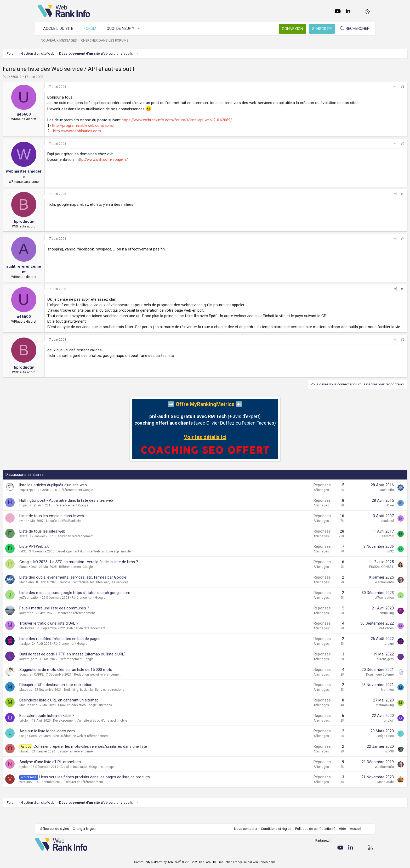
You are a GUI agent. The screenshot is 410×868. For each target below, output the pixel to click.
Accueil (353, 829)
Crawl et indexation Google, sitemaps (120, 716)
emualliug (352, 624)
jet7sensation (64, 609)
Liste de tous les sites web (77, 542)
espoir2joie (62, 501)
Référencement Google (111, 501)
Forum (93, 28)
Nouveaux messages (61, 40)
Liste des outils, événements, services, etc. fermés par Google (108, 588)
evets (58, 547)
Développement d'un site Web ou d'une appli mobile (129, 562)
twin (57, 532)
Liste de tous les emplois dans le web (87, 527)
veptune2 (61, 793)
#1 (368, 87)
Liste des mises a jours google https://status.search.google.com (110, 604)
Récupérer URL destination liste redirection (91, 696)
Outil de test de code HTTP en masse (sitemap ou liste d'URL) (107, 665)
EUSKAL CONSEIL (346, 578)
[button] (142, 29)
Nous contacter (243, 829)
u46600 (47, 77)
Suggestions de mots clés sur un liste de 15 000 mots (101, 681)
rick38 (354, 762)
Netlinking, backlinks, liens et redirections (129, 701)
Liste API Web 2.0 (69, 557)
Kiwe (355, 516)
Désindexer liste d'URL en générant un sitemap (94, 711)
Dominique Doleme (345, 686)
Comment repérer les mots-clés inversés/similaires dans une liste (125, 757)
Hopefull (60, 516)
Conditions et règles (274, 829)
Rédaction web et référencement (133, 686)
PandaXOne (63, 578)
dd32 (58, 562)
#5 (368, 295)
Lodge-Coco (63, 747)
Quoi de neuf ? (123, 28)
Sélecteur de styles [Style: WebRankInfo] (57, 829)
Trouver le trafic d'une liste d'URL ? (84, 634)
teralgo (59, 655)
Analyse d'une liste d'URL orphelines (85, 773)
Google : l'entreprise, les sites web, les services (129, 593)
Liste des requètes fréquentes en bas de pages (95, 650)
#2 (368, 149)
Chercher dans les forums (107, 40)
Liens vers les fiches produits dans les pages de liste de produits (129, 788)
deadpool (352, 532)
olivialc (59, 762)
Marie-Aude (351, 793)
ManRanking (63, 716)
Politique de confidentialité (313, 829)
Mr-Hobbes (62, 639)
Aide (340, 829)
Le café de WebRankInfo (99, 532)
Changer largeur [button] (87, 829)
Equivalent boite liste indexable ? (82, 727)
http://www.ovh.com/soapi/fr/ (137, 165)
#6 (368, 351)
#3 (368, 199)
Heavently (352, 547)
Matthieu (61, 701)
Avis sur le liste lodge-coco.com (82, 742)
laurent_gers (63, 670)
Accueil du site (61, 28)
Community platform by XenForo (175, 862)
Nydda (59, 778)
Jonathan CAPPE (67, 686)
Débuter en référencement (110, 547)
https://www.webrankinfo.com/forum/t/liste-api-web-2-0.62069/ (212, 125)
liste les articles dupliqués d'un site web (88, 496)
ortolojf (59, 732)
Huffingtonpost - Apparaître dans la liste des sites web (101, 511)
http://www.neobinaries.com (112, 136)
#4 (368, 244)
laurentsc (61, 624)
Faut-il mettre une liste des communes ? (89, 619)
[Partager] (361, 87)
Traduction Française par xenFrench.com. (247, 862)
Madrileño (352, 501)
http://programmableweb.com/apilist (118, 131)
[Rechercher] (352, 29)
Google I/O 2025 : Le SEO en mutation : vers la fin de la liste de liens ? (114, 573)
